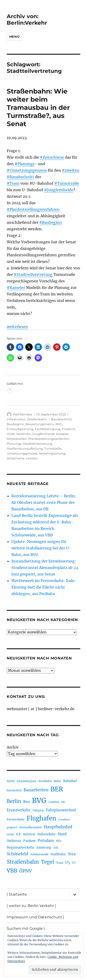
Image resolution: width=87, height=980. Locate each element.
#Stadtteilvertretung (33, 274)
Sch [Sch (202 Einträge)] (56, 848)
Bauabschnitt (61, 419)
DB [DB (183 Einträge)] (63, 802)
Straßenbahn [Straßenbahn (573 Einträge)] (23, 862)
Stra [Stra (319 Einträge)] (72, 854)
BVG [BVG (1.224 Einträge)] (39, 801)
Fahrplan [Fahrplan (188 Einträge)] (38, 810)
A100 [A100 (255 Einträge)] (11, 781)
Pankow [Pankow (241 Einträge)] (29, 841)
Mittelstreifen (17, 439)
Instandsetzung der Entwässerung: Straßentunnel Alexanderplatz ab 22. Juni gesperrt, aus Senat (45, 568)
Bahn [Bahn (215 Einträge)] (57, 781)
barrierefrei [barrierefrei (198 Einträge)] (14, 790)
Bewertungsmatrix (40, 424)
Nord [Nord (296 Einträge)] (62, 834)
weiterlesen (17, 327)
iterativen (23, 434)
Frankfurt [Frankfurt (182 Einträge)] (64, 820)
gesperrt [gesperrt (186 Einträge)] (12, 827)
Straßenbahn (37, 419)
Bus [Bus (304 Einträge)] (27, 802)
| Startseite (17, 894)
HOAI (11, 434)
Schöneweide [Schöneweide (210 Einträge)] (39, 854)
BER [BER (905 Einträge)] (57, 789)
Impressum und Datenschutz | (35, 917)
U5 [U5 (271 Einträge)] (68, 863)
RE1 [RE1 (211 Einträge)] (59, 841)
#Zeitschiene (52, 157)
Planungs (14, 444)
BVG (59, 424)
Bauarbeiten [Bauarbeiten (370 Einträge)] (36, 790)
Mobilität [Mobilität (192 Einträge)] (29, 834)
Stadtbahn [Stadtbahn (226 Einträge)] (58, 854)
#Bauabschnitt (20, 177)
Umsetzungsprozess (22, 453)
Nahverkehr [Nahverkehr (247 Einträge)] (47, 834)
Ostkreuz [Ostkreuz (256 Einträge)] (14, 841)
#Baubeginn (51, 222)
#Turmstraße (67, 183)
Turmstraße (53, 448)
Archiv (13, 747)
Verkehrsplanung (52, 453)
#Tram (13, 183)
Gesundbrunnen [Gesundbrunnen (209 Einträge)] (31, 827)
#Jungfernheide (59, 190)
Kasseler (62, 434)
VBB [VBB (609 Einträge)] (12, 871)
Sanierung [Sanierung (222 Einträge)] (44, 848)
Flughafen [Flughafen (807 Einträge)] (41, 818)
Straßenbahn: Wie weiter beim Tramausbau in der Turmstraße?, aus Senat (38, 107)
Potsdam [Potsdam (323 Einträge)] (46, 840)
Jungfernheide (43, 434)
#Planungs (25, 164)
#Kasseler (16, 288)
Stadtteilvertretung (37, 444)
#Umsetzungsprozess (27, 170)
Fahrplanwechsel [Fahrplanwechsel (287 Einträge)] (61, 810)
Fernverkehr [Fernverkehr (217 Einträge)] (16, 819)
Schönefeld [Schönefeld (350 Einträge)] (18, 854)
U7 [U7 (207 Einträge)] (74, 863)
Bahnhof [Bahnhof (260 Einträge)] (70, 781)
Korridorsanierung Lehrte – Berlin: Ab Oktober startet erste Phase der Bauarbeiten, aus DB (44, 502)
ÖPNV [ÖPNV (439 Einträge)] (26, 871)
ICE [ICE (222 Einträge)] (18, 834)
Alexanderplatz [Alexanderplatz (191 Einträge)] (26, 781)
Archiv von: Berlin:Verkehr (27, 20)
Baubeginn (15, 424)
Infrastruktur (16, 419)
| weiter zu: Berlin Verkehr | (31, 906)
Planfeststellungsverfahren (49, 439)
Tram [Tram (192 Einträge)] (60, 863)
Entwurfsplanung (20, 429)
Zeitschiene (16, 458)
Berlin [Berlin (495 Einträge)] (14, 801)
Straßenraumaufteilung (25, 448)
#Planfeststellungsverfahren (33, 209)
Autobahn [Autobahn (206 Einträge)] (45, 781)
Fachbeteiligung (48, 429)
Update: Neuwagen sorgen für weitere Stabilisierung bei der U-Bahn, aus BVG (41, 548)
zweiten (32, 458)
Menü (14, 37)
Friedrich (69, 429)
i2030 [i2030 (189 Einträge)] (10, 834)
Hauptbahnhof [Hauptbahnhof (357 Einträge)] (58, 827)
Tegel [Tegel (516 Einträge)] (48, 862)
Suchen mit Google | (26, 928)
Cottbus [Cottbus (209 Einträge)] (54, 802)
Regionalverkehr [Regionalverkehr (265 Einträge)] (21, 847)
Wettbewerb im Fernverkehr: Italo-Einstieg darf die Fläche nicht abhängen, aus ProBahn (44, 587)
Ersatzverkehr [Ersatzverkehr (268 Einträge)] (19, 810)
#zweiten (71, 170)
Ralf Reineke (23, 414)
